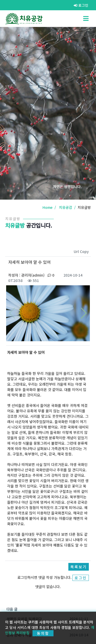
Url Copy (81, 251)
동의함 (43, 633)
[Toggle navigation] (86, 18)
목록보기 (79, 567)
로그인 (81, 5)
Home (47, 207)
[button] (84, 313)
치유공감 (66, 207)
